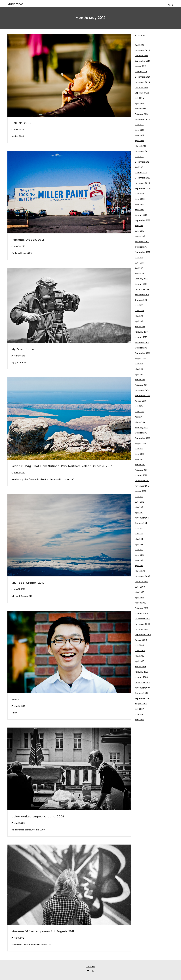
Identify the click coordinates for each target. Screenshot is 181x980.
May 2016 (139, 316)
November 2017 (142, 242)
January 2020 (141, 215)
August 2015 (140, 358)
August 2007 (141, 704)
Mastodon (90, 967)
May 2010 (139, 560)
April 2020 (139, 210)
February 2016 (141, 332)
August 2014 (141, 401)
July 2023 (139, 125)
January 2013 (141, 475)
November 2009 (142, 576)
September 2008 (143, 635)
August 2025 (141, 66)
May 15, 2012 (19, 706)
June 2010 (140, 555)
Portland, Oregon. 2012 (28, 240)
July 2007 (139, 709)
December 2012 (142, 481)
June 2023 (140, 130)
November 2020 (142, 183)
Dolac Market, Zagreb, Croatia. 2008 (38, 817)
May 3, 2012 (19, 938)
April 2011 (139, 544)
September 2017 (143, 252)
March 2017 (140, 273)
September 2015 (142, 353)
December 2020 (143, 178)
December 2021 (142, 162)
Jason (16, 700)
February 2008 (142, 672)
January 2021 (141, 173)
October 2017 (141, 247)
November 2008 (142, 624)
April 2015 (139, 374)
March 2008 (141, 667)
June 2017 (140, 263)
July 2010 (139, 550)
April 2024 (140, 103)
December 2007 (143, 683)
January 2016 (141, 337)
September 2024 (143, 93)
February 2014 (141, 428)
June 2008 (140, 651)
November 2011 (142, 518)
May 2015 (139, 369)
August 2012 (140, 491)
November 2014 (142, 390)
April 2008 (140, 661)
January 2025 (141, 72)
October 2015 (141, 348)
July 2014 (139, 406)
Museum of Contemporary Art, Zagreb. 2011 (43, 931)
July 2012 (139, 497)
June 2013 (139, 454)
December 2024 (143, 77)
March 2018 (140, 236)
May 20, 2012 (20, 356)
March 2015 (140, 380)
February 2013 (141, 470)
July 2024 (139, 98)
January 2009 (141, 613)
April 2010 (139, 566)
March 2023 (140, 146)
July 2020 (139, 194)
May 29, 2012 (20, 129)
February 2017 (141, 279)
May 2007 (140, 720)
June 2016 (140, 311)
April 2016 (139, 321)
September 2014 (143, 396)
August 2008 (141, 640)
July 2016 (139, 305)
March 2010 (140, 571)
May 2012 (139, 507)
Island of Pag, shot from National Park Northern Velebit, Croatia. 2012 (62, 466)
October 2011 (141, 523)
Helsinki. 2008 (21, 123)
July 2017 (139, 258)
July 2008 (139, 645)
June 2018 (140, 231)
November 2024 (142, 82)
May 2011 (139, 539)
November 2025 (142, 50)
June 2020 (140, 199)
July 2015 (139, 364)
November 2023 (142, 119)
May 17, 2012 (19, 589)
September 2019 (143, 220)
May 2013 (139, 459)
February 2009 (142, 608)
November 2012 (142, 486)
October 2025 (141, 56)
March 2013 (140, 465)
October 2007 (142, 693)
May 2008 (140, 656)
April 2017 (139, 268)
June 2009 (140, 587)
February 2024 (142, 114)
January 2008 (141, 677)
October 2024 (142, 88)
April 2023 (139, 141)
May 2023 (139, 135)
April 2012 (139, 513)
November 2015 (142, 343)
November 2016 (142, 295)
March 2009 (141, 603)
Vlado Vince (15, 4)
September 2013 (142, 438)
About (171, 5)
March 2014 (140, 422)
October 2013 (141, 433)
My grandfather (23, 349)
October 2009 (142, 582)
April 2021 (139, 167)
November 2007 (142, 688)
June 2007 (140, 714)
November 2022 (142, 151)
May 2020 (139, 204)
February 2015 (141, 385)
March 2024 (141, 109)
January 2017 (141, 284)
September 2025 (143, 61)
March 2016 (140, 327)
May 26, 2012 (20, 246)
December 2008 (143, 619)
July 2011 (139, 528)
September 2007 (143, 698)
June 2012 (139, 502)
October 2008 (142, 629)
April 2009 (140, 598)
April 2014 (139, 417)
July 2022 (139, 157)
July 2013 (139, 449)
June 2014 (140, 412)
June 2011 (139, 534)
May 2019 (139, 226)
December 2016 (142, 289)
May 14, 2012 (19, 823)
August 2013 (140, 443)
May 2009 (140, 592)
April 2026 (139, 45)
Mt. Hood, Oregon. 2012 (28, 583)
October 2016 (141, 300)
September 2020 (143, 188)
